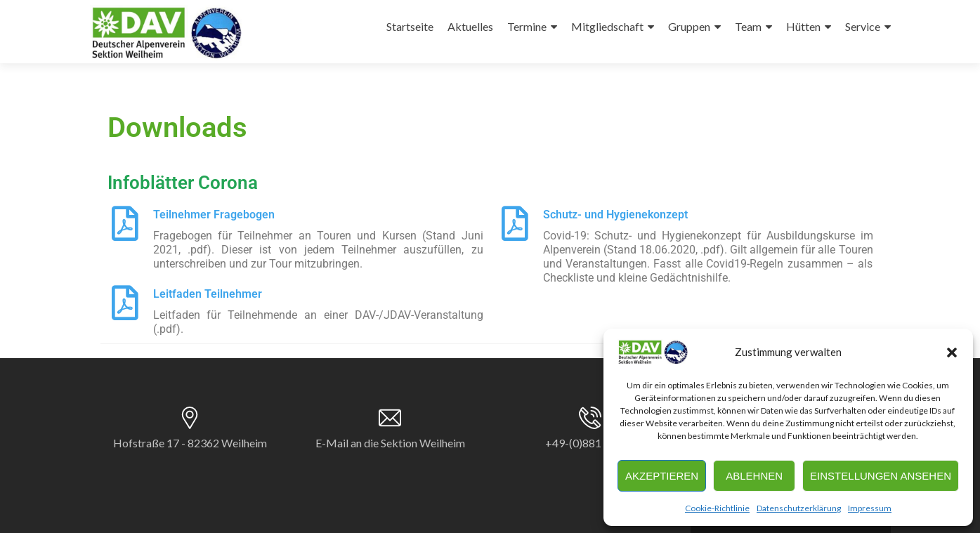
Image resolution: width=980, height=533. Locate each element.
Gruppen (689, 26)
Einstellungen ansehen (881, 476)
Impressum (870, 508)
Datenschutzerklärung (799, 508)
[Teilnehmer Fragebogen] (125, 223)
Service (863, 26)
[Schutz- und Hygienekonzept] (515, 223)
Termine (527, 26)
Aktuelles (470, 26)
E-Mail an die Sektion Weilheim (390, 443)
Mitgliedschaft (607, 26)
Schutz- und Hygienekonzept (615, 215)
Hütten (803, 26)
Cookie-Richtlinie (717, 508)
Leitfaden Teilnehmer (208, 294)
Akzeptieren (662, 476)
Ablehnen (754, 476)
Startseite (410, 26)
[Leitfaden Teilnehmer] (125, 303)
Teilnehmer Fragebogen (214, 215)
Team (748, 26)
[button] (952, 353)
